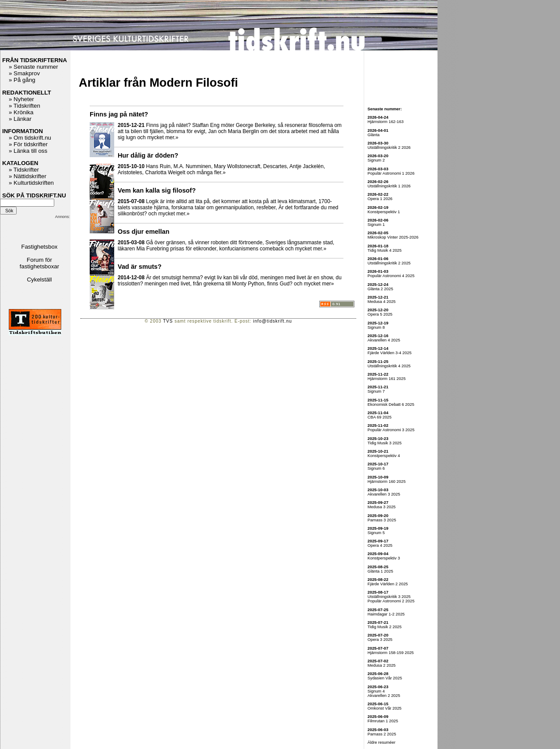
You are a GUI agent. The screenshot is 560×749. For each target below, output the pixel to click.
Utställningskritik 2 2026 (389, 148)
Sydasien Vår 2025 (385, 678)
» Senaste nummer (33, 67)
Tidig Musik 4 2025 (385, 250)
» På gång (22, 80)
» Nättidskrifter (28, 176)
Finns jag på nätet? (119, 114)
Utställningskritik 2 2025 (389, 263)
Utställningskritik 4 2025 (389, 366)
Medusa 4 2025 (381, 302)
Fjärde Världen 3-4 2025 (390, 353)
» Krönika (21, 112)
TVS (168, 321)
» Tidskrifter (24, 170)
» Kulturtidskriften (31, 183)
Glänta (373, 135)
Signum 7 (376, 391)
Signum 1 (376, 225)
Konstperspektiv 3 (384, 558)
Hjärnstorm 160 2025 (387, 482)
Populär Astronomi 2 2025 (391, 601)
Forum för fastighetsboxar (39, 263)
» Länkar (20, 119)
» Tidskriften (24, 106)
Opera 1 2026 (380, 199)
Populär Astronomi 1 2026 (391, 173)
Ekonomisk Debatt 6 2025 (391, 404)
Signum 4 (376, 691)
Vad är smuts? (140, 267)
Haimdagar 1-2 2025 (386, 614)
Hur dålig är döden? (148, 155)
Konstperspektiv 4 (384, 456)
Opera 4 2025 (380, 545)
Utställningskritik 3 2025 (389, 597)
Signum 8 (376, 327)
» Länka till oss (28, 151)
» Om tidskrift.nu (30, 138)
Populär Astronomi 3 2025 (391, 430)
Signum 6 (376, 468)
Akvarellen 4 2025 (384, 340)
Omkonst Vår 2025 (385, 708)
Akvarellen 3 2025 (384, 494)
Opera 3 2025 (380, 640)
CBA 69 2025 (380, 417)
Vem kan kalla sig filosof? (157, 190)
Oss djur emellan (143, 232)
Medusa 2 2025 (381, 665)
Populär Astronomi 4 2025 (391, 276)
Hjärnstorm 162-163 (385, 122)
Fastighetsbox (40, 247)
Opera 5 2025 (380, 314)
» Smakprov (24, 73)
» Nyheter (21, 99)
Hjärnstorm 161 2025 (387, 379)
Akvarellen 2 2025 (384, 696)
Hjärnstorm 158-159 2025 (391, 653)
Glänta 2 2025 (380, 289)
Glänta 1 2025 (380, 571)
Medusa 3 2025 (381, 507)
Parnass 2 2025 (382, 734)
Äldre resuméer (381, 742)
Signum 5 (376, 533)
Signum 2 (376, 160)
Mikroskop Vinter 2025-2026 (393, 237)
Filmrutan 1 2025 (383, 721)
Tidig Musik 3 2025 (385, 443)
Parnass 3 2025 (382, 520)
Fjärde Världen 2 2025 (388, 584)
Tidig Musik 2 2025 (385, 627)
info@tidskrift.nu (272, 321)
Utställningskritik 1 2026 (389, 186)
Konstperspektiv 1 (384, 212)
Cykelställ (39, 280)
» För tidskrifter (28, 144)
